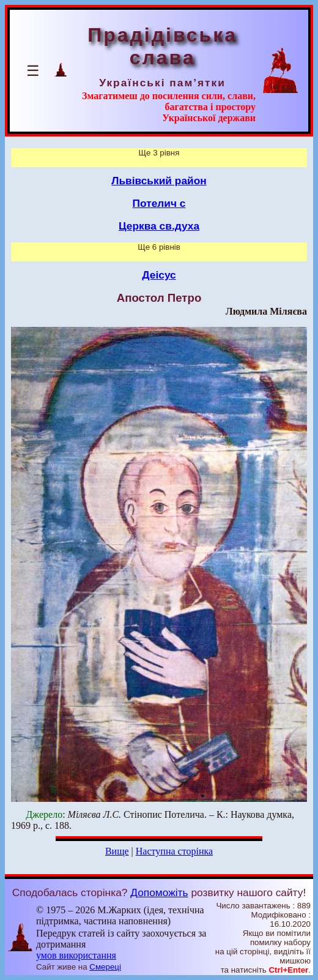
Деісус (159, 275)
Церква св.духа (159, 226)
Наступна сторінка (174, 851)
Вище (117, 851)
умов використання (76, 955)
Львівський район (159, 181)
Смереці (105, 967)
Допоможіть (159, 892)
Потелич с (159, 203)
